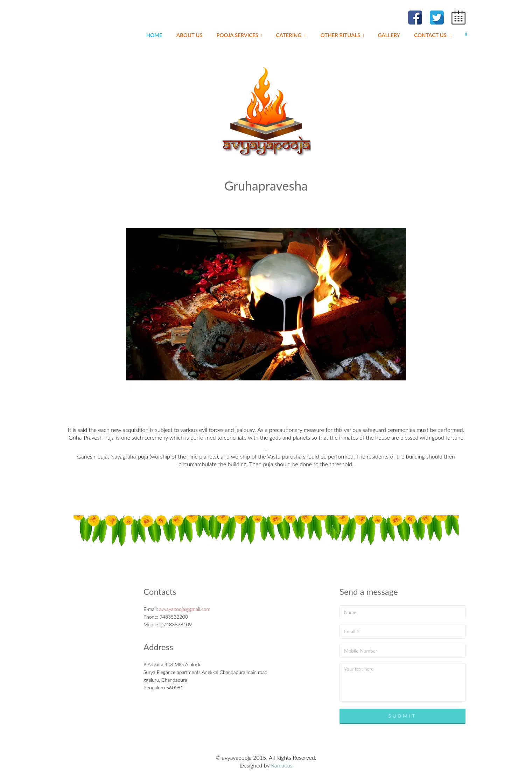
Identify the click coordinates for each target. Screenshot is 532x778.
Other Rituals (342, 35)
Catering (291, 35)
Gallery (389, 35)
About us (190, 35)
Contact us (433, 35)
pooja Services (239, 35)
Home (154, 35)
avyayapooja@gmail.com (185, 609)
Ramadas (282, 765)
